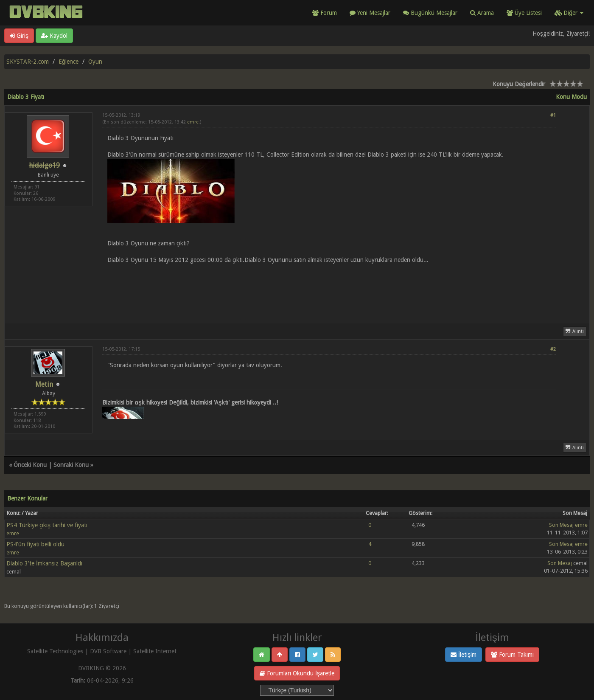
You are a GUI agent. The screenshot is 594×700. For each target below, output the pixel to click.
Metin (44, 384)
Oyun (95, 62)
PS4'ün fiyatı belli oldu (35, 544)
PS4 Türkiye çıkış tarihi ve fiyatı (47, 525)
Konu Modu (571, 97)
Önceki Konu (30, 465)
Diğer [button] (569, 13)
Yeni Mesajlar (370, 13)
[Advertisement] (329, 289)
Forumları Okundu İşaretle (297, 673)
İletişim (464, 655)
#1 (553, 115)
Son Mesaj (561, 525)
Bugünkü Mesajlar (430, 13)
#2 (553, 349)
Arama (482, 13)
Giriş (19, 36)
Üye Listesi (524, 13)
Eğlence (69, 62)
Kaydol (54, 36)
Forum (325, 13)
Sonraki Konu (71, 465)
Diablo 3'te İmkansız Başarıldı (44, 563)
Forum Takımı (512, 655)
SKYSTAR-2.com (28, 62)
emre (193, 122)
